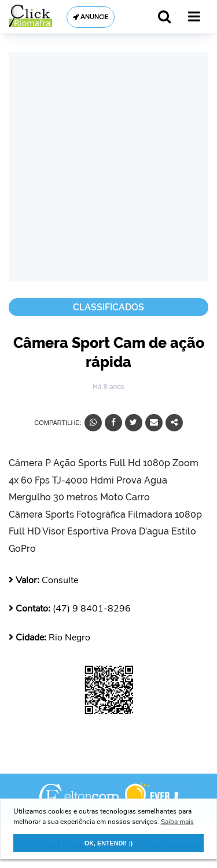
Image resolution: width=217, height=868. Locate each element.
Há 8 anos (108, 387)
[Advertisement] (108, 166)
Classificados (108, 307)
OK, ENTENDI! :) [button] (108, 843)
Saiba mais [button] (177, 822)
